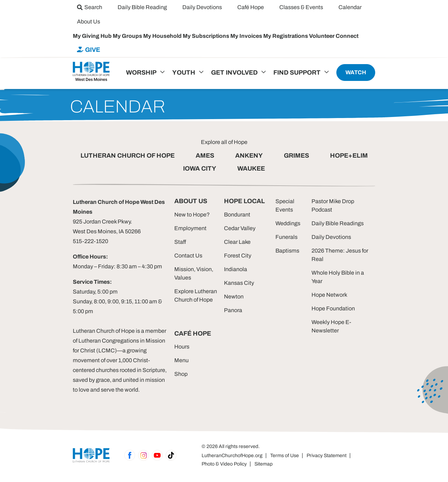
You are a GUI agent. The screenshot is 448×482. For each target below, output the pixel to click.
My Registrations (286, 36)
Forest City (238, 256)
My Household (163, 36)
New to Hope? (192, 215)
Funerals (286, 237)
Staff (180, 242)
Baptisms (287, 251)
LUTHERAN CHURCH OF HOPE (128, 156)
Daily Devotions (331, 237)
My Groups (128, 36)
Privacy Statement (327, 456)
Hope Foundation (333, 308)
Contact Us (188, 256)
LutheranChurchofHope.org (232, 456)
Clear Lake (237, 242)
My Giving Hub (93, 36)
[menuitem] (90, 7)
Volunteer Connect (334, 36)
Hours (182, 347)
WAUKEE (251, 168)
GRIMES (296, 156)
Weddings (288, 223)
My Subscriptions (206, 36)
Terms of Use (285, 456)
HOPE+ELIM (349, 156)
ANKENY (249, 156)
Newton (234, 297)
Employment (190, 228)
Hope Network (329, 295)
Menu (181, 360)
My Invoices (247, 36)
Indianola (236, 269)
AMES (205, 156)
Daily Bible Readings (338, 223)
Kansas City (239, 283)
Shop (181, 374)
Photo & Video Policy (224, 464)
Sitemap (264, 464)
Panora (233, 310)
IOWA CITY (200, 168)
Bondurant (237, 215)
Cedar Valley (240, 228)
